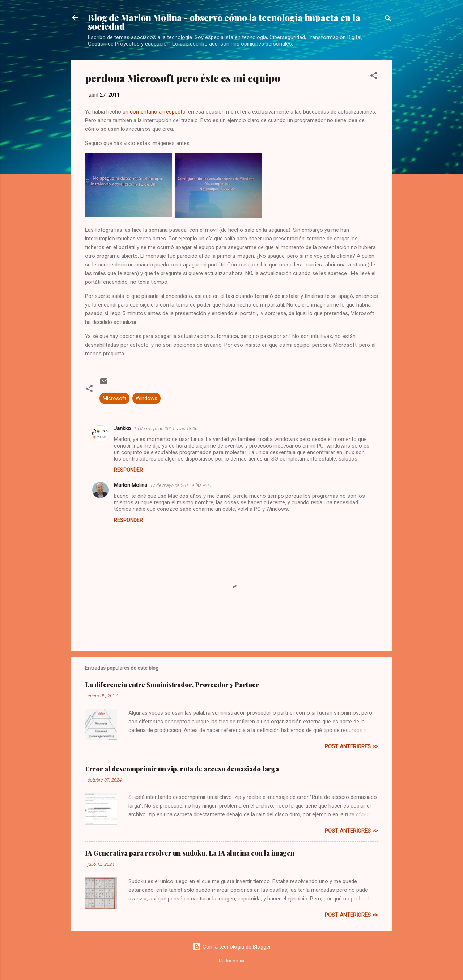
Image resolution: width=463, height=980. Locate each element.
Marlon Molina (131, 485)
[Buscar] (388, 20)
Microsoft (114, 398)
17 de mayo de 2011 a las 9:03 (181, 485)
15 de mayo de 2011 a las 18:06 (166, 429)
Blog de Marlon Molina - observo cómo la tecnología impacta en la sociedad (224, 22)
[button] (374, 77)
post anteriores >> (351, 746)
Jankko (122, 428)
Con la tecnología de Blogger (232, 947)
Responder (128, 470)
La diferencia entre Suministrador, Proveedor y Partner (172, 685)
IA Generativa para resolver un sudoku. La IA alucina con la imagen (190, 853)
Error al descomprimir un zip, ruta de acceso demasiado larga (182, 769)
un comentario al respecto (154, 112)
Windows (146, 398)
